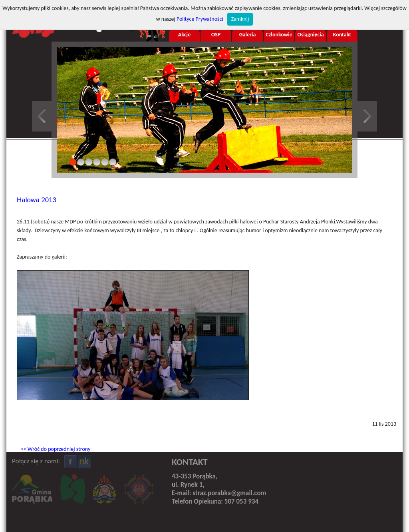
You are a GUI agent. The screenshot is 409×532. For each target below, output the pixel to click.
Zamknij (240, 19)
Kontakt (342, 35)
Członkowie (279, 35)
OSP (216, 35)
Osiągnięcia (310, 35)
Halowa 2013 (37, 200)
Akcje (184, 35)
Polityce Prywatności (200, 19)
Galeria (248, 35)
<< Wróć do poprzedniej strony (56, 449)
